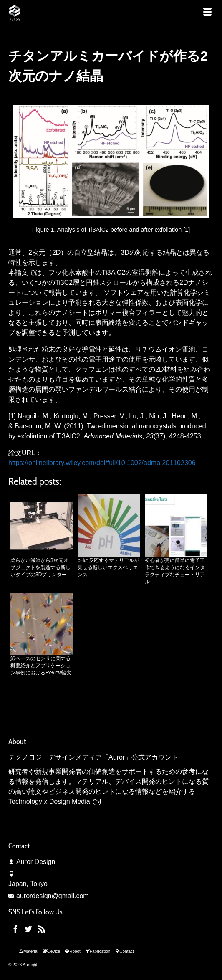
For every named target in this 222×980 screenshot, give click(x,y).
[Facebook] (15, 929)
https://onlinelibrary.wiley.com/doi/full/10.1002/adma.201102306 (102, 463)
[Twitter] (28, 929)
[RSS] (41, 929)
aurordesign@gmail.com (49, 896)
